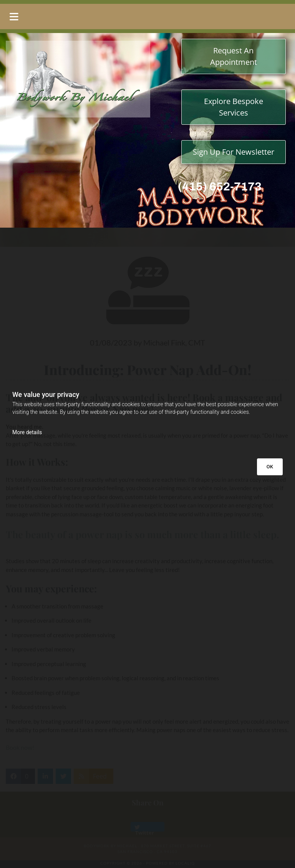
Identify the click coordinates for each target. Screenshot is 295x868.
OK (270, 467)
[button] (147, 17)
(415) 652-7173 (220, 187)
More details (27, 432)
